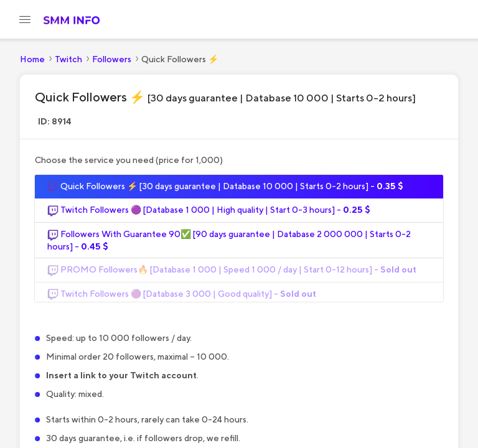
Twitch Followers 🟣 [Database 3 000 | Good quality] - (182, 300)
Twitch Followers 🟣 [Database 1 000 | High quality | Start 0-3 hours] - (209, 217)
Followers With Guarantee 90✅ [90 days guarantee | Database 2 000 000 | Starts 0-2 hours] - (229, 246)
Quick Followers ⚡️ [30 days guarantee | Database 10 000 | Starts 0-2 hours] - (225, 193)
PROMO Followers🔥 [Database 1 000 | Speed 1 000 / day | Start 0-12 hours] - (232, 276)
